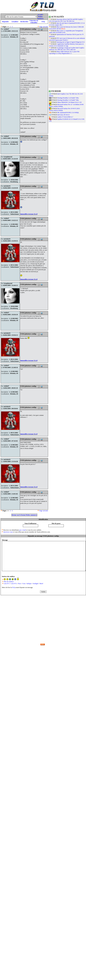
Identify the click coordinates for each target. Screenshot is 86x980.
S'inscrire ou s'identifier (34, 22)
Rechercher (24, 22)
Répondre (5, 22)
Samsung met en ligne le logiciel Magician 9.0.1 (71, 42)
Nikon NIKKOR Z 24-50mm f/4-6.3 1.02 (69, 102)
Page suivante (44, 27)
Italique (29, 583)
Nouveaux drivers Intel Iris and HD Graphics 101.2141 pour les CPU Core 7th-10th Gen (66, 20)
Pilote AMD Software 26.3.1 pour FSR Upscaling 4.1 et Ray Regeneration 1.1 (64, 52)
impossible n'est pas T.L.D (29, 214)
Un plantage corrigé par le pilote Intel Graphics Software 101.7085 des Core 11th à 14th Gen (67, 49)
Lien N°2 (14, 583)
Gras (24, 583)
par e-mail (23, 530)
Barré (41, 583)
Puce (20, 583)
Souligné (36, 583)
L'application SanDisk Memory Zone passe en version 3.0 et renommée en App (66, 45)
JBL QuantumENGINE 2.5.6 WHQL (68, 113)
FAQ (43, 22)
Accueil (40, 15)
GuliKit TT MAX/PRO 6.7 (65, 117)
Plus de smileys (9, 582)
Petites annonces (40, 18)
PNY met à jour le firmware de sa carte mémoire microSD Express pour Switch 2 (67, 39)
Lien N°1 (7, 583)
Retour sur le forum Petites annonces (24, 515)
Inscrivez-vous (8, 532)
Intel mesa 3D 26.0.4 (63, 115)
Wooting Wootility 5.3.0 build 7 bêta (68, 98)
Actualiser (15, 22)
